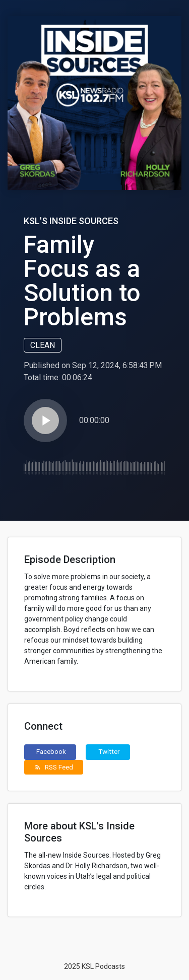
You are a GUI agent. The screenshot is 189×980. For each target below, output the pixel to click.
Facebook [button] (51, 751)
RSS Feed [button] (54, 767)
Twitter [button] (109, 751)
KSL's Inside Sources (71, 221)
